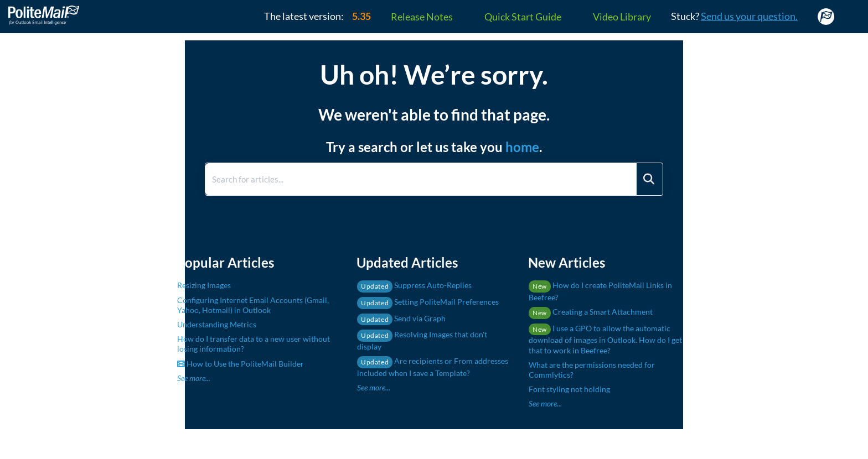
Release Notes (422, 17)
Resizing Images (204, 285)
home (522, 147)
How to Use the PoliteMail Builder (241, 364)
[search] (421, 179)
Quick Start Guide (523, 17)
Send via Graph (401, 318)
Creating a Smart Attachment (591, 312)
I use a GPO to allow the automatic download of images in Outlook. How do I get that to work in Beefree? (605, 339)
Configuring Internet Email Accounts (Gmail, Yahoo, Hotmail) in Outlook (253, 305)
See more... (194, 378)
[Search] (649, 179)
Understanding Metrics (217, 324)
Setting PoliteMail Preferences (428, 302)
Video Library (622, 17)
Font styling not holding (569, 389)
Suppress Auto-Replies (414, 285)
